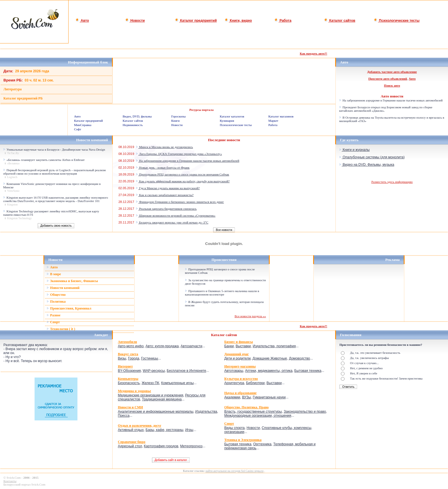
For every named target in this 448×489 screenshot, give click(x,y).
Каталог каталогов (232, 116)
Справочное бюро (132, 442)
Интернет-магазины (240, 366)
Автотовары (234, 371)
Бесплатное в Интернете (187, 371)
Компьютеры (128, 379)
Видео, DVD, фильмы (137, 116)
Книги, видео (238, 21)
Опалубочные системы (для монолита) (372, 157)
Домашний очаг (237, 354)
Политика (56, 302)
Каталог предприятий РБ (23, 98)
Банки (229, 346)
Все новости (224, 230)
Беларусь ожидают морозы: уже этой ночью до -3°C (172, 222)
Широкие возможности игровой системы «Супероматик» (176, 215)
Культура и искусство (241, 379)
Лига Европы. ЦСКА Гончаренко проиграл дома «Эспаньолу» (179, 154)
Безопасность (129, 383)
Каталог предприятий (196, 21)
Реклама (393, 260)
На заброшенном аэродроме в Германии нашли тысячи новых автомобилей (391, 100)
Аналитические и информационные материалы (156, 412)
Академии (232, 397)
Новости (135, 21)
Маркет (273, 121)
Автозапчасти (191, 346)
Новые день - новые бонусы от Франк (163, 167)
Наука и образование (240, 393)
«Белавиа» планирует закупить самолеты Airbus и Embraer (46, 160)
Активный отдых (131, 430)
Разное (53, 315)
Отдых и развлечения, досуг (140, 426)
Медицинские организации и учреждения (151, 395)
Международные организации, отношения (258, 416)
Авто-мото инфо (131, 346)
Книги (175, 121)
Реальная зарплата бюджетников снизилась (166, 209)
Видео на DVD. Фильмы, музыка (367, 165)
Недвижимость (133, 125)
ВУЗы (246, 397)
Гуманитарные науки (269, 397)
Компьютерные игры (177, 383)
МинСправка (83, 125)
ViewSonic (13, 191)
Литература (13, 89)
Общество (56, 295)
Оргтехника (262, 444)
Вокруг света (128, 354)
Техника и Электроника (243, 440)
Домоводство (299, 358)
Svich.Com (14, 478)
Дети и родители (237, 358)
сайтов (231, 335)
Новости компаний (63, 288)
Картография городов (161, 446)
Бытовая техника (308, 371)
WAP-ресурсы (154, 371)
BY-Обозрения (129, 371)
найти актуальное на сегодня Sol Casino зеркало (234, 471)
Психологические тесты (397, 21)
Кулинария (227, 121)
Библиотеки (255, 383)
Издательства (206, 412)
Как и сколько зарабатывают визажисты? (165, 195)
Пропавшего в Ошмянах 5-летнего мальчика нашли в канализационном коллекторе (222, 293)
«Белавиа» (13, 163)
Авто (82, 21)
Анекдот (101, 335)
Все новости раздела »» (250, 316)
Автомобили (128, 342)
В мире (54, 274)
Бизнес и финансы (239, 342)
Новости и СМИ (131, 407)
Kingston (12, 204)
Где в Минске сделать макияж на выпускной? (168, 188)
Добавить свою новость (56, 226)
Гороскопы (178, 116)
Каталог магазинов (281, 116)
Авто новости (392, 96)
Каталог (219, 335)
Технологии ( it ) (61, 329)
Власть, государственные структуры (253, 412)
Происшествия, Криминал (69, 308)
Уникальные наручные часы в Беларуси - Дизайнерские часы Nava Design (56, 149)
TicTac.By (13, 153)
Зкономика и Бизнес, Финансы (72, 281)
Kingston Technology (19, 218)
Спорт (53, 322)
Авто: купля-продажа (162, 346)
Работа (283, 21)
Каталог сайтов (340, 21)
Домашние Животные (270, 358)
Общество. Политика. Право (246, 407)
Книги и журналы (354, 150)
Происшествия (224, 260)
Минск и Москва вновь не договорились (164, 147)
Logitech (12, 177)
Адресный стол (130, 446)
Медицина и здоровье (135, 391)
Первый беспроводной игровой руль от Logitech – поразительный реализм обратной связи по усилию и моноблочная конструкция (54, 172)
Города (134, 358)
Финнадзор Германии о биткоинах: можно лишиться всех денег (180, 202)
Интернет (125, 366)
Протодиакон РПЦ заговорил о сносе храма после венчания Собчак (182, 174)
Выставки (243, 346)
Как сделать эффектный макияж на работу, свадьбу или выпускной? (183, 181)
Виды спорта (234, 428)
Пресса (124, 416)
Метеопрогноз (191, 446)
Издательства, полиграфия (274, 346)
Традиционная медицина (162, 399)
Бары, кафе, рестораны (165, 430)
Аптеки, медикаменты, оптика (269, 371)
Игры (189, 430)
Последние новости (224, 140)
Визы (122, 358)
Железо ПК (151, 383)
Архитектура (234, 383)
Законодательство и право (305, 412)
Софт (78, 129)
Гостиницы (150, 358)
